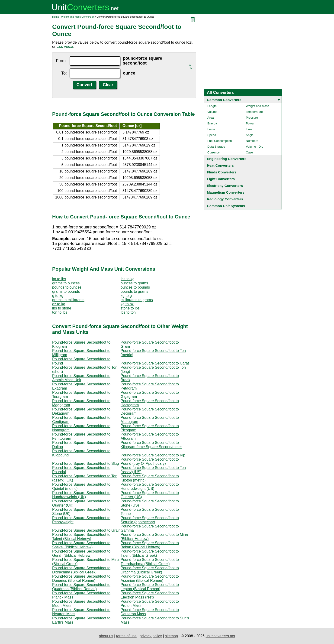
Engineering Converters (227, 159)
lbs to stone (62, 308)
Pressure (252, 118)
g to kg (58, 296)
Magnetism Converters (226, 192)
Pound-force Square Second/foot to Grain (86, 530)
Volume (212, 112)
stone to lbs (130, 308)
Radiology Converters (225, 199)
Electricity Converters (225, 186)
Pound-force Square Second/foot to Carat (155, 363)
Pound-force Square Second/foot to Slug (85, 463)
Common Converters (224, 100)
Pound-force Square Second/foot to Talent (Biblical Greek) (150, 553)
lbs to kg (128, 279)
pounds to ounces (67, 287)
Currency (214, 152)
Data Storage (216, 147)
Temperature (254, 112)
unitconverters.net (220, 636)
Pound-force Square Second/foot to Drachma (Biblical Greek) (150, 570)
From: (61, 61)
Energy (212, 123)
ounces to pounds (135, 287)
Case (249, 152)
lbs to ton (128, 312)
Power (250, 123)
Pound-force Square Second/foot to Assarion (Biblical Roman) (150, 578)
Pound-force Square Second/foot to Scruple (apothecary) (150, 520)
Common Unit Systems (226, 206)
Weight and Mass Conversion (78, 17)
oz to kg (59, 304)
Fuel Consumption (220, 141)
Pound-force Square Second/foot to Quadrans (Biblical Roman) (81, 587)
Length (212, 106)
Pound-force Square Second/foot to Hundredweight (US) (150, 486)
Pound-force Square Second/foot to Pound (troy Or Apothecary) (150, 461)
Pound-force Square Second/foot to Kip (153, 455)
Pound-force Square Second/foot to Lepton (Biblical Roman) (150, 587)
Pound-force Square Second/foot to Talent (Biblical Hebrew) (81, 537)
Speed (212, 135)
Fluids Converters (222, 172)
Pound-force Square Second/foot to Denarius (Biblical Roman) (81, 578)
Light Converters (221, 179)
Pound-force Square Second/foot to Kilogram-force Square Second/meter (151, 445)
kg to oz (127, 304)
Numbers (252, 141)
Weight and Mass (257, 106)
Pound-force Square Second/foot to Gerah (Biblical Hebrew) (81, 553)
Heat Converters (220, 165)
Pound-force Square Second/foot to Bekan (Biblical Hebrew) (150, 545)
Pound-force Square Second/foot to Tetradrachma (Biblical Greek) (150, 562)
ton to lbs (60, 312)
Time (249, 129)
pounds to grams (134, 291)
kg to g (126, 296)
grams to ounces (66, 283)
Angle (250, 135)
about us (106, 636)
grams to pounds (66, 291)
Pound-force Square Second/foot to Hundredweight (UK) (81, 495)
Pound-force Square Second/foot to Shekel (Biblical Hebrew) (81, 545)
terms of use (126, 636)
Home (56, 17)
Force (211, 129)
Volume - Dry (255, 147)
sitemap (171, 636)
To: (64, 73)
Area (210, 118)
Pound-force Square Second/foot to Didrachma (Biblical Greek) (81, 570)
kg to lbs (59, 279)
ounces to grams (134, 283)
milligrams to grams (137, 300)
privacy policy (151, 636)
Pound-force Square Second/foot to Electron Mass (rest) (150, 595)
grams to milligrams (68, 300)
